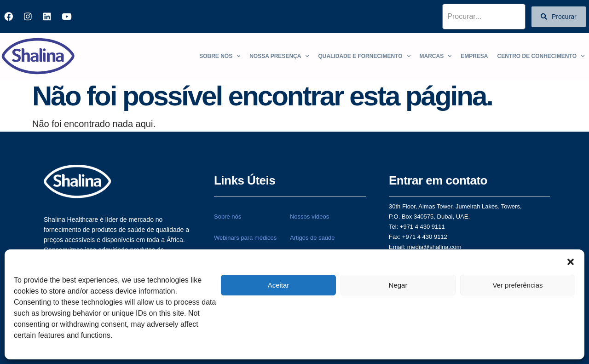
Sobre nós (220, 56)
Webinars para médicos (245, 238)
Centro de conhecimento (541, 56)
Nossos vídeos (309, 217)
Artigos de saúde (312, 238)
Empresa (474, 56)
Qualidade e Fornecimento (364, 56)
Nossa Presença (279, 56)
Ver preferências (517, 285)
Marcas (436, 56)
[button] (571, 261)
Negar (398, 285)
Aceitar (279, 285)
